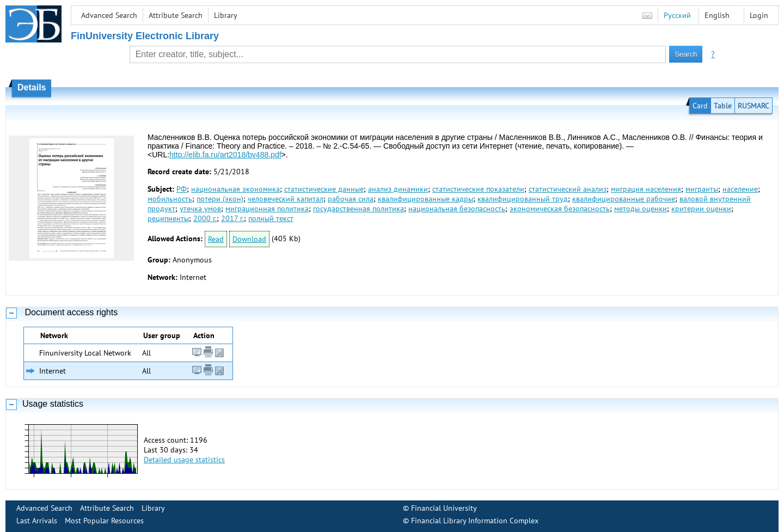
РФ (182, 189)
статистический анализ (568, 189)
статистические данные (324, 189)
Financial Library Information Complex (475, 521)
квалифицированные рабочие (624, 199)
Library (226, 15)
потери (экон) (220, 199)
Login (759, 15)
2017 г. (232, 218)
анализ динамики (398, 189)
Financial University (444, 508)
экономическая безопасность (560, 209)
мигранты (702, 189)
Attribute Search (176, 15)
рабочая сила (351, 199)
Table (723, 106)
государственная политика (359, 209)
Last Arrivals (37, 521)
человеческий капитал (286, 199)
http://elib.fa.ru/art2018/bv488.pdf (225, 155)
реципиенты (168, 218)
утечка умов (200, 209)
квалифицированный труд (523, 199)
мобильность (170, 199)
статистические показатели (478, 189)
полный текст (271, 218)
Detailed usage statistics (184, 460)
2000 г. (205, 218)
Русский (677, 15)
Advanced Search (109, 15)
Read (216, 239)
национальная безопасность (457, 209)
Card (700, 106)
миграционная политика (267, 209)
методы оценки (641, 209)
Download (249, 239)
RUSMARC (754, 106)
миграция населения (646, 189)
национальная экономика (235, 189)
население (740, 189)
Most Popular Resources (104, 521)
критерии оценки (701, 209)
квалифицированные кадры (425, 199)
